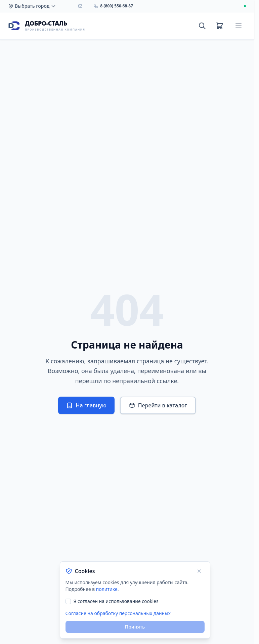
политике (107, 589)
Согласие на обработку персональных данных (118, 613)
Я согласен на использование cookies (116, 601)
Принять (135, 627)
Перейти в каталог (158, 405)
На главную (86, 405)
